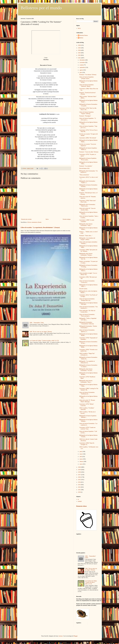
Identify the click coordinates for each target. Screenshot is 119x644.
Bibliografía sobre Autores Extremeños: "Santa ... (86, 225)
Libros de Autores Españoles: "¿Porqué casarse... (87, 78)
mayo (81, 454)
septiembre (82, 67)
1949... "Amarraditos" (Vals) (37, 323)
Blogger (76, 636)
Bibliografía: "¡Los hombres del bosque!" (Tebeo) (87, 239)
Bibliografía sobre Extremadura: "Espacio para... (87, 205)
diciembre (82, 60)
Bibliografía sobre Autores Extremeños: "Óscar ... (86, 381)
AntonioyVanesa (84, 35)
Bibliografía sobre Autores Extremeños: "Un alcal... (86, 370)
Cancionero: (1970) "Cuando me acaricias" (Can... (87, 428)
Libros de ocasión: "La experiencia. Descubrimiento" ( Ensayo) (40, 227)
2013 (80, 485)
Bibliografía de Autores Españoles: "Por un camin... (88, 159)
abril (81, 457)
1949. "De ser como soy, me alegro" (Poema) (41, 332)
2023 (80, 53)
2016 (80, 477)
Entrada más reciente (26, 219)
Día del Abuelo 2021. (85, 168)
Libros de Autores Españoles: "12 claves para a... (88, 119)
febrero (82, 462)
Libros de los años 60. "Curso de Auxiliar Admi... (87, 209)
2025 (80, 48)
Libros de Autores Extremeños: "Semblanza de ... (87, 393)
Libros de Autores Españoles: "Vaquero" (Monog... (87, 113)
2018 (80, 472)
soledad (80, 501)
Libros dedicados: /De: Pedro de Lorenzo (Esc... (87, 311)
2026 (80, 45)
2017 (80, 475)
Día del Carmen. (83, 289)
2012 (80, 487)
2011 (80, 490)
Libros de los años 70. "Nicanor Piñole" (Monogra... (87, 401)
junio (81, 452)
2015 (80, 480)
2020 (80, 467)
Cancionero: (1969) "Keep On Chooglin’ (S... (87, 444)
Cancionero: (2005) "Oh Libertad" (88, 138)
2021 (80, 58)
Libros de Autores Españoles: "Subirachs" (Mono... (87, 86)
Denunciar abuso (81, 506)
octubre (82, 65)
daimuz (81, 38)
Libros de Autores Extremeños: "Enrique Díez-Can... (87, 300)
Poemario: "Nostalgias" (85, 116)
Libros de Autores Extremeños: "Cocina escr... (87, 282)
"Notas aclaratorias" (84, 175)
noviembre (82, 63)
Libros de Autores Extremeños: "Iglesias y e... (87, 331)
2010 (80, 492)
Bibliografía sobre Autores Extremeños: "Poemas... (86, 254)
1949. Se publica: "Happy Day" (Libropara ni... (87, 354)
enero (81, 464)
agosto (81, 70)
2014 (80, 482)
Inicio (47, 219)
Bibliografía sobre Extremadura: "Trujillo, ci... (87, 182)
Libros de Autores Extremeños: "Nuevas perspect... (87, 315)
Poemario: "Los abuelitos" (86, 166)
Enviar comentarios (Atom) (34, 222)
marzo (81, 459)
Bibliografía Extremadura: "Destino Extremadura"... (88, 327)
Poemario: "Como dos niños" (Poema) (89, 152)
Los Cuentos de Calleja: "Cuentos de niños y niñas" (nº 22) (44, 341)
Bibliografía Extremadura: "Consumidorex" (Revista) (87, 323)
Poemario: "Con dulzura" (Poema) (88, 75)
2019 (80, 470)
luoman (61, 636)
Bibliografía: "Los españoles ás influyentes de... (87, 362)
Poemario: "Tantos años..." (86, 236)
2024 (80, 50)
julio (81, 72)
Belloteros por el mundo (41, 8)
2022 (80, 55)
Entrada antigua (67, 219)
